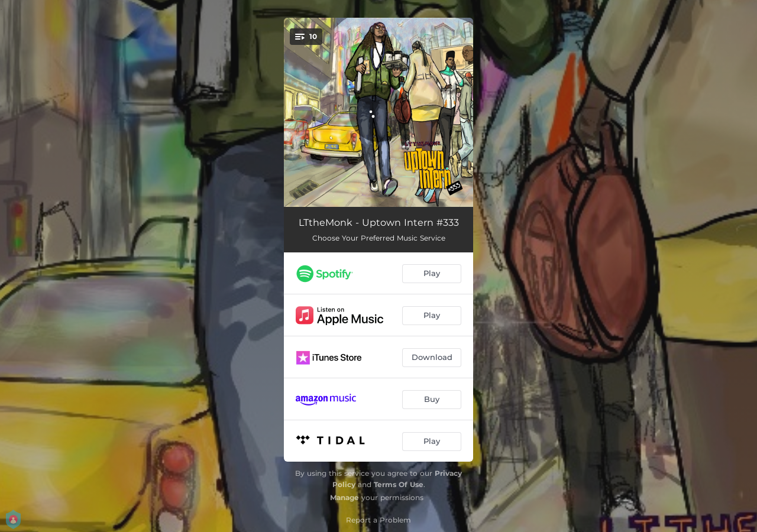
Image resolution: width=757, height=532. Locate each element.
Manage (344, 497)
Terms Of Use (399, 484)
